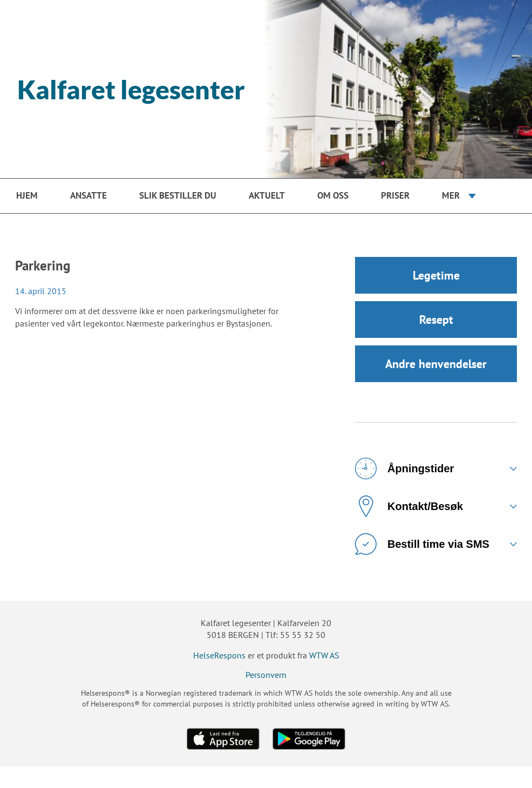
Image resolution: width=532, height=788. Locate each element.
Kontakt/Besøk (409, 506)
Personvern (266, 675)
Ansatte (88, 195)
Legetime (436, 275)
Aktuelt (267, 195)
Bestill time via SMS (422, 544)
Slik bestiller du (178, 195)
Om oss (333, 195)
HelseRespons (219, 655)
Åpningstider (404, 468)
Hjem (27, 195)
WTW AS (324, 655)
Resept (436, 320)
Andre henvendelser (436, 364)
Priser (395, 195)
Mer (451, 195)
